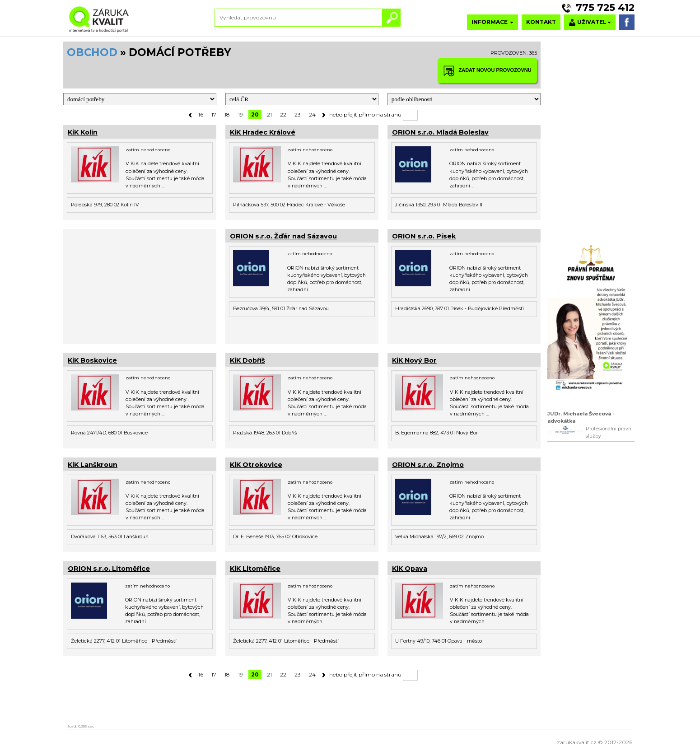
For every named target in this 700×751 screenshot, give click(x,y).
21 (269, 114)
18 (227, 114)
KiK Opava (410, 569)
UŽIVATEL (590, 22)
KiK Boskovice (92, 360)
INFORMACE (492, 22)
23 (298, 114)
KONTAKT (541, 22)
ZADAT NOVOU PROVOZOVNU (487, 71)
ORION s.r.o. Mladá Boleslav (440, 132)
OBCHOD (92, 52)
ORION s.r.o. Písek (424, 236)
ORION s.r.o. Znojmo (428, 465)
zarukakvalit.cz (577, 742)
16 (201, 114)
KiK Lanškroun (93, 465)
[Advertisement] (140, 285)
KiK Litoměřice (255, 569)
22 (283, 114)
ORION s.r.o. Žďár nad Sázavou (283, 236)
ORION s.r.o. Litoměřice (109, 569)
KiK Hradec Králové (263, 132)
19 (240, 114)
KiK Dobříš (247, 360)
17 (214, 114)
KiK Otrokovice (256, 465)
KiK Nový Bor (414, 360)
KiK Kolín (83, 132)
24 (312, 114)
